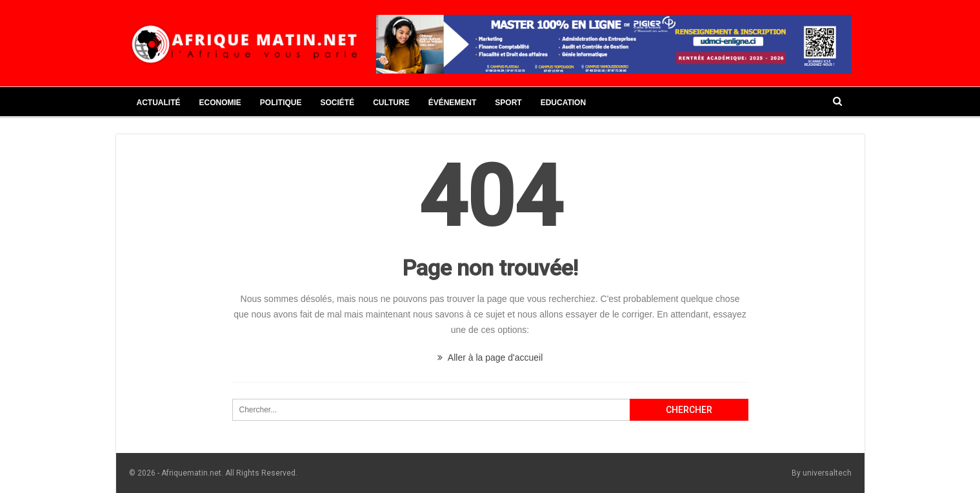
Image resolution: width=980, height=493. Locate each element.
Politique (281, 103)
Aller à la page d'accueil (490, 357)
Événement (453, 103)
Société (338, 103)
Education (563, 103)
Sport (508, 103)
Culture (391, 103)
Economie (220, 103)
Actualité (159, 103)
